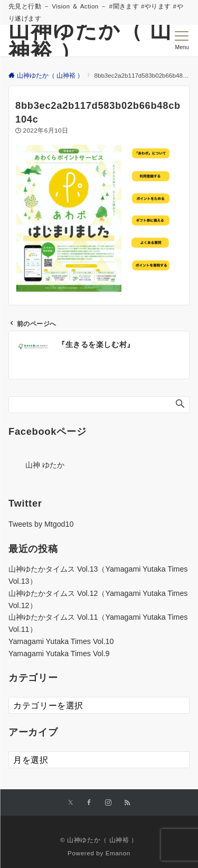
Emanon (118, 853)
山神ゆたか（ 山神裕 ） (90, 41)
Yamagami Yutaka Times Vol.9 (59, 654)
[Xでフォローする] (70, 803)
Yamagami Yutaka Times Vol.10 (61, 641)
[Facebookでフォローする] (89, 803)
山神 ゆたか (45, 465)
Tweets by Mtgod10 (41, 524)
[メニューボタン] (182, 41)
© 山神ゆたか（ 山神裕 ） (99, 840)
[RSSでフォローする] (127, 803)
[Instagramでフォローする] (108, 803)
